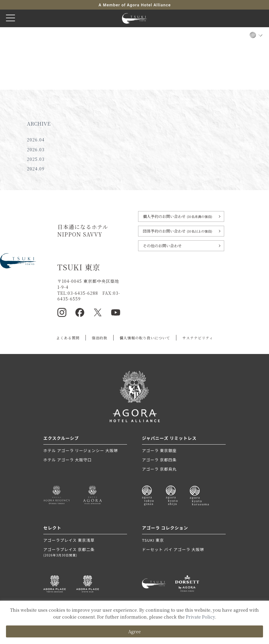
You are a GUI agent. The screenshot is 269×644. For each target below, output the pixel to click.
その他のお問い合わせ (162, 246)
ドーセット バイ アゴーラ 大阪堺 (173, 549)
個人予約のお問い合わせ (178, 216)
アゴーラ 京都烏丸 (159, 469)
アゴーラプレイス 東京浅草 (69, 540)
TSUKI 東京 (153, 540)
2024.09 (36, 169)
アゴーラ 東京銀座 (159, 450)
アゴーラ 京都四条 (159, 460)
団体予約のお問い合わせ (178, 231)
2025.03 (36, 159)
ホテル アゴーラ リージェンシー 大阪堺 (81, 450)
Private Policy (200, 617)
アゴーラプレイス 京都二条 (85, 552)
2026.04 (36, 140)
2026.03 (36, 149)
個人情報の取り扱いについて (145, 338)
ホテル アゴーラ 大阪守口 (68, 460)
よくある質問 (68, 338)
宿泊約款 (100, 338)
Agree (134, 631)
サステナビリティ (198, 338)
